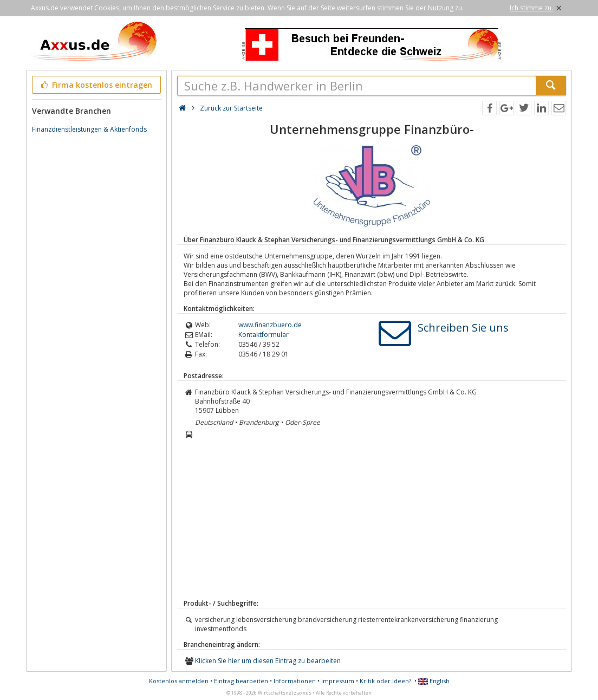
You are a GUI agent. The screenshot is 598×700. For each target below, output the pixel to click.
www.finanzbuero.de (270, 325)
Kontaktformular (264, 335)
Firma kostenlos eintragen (96, 85)
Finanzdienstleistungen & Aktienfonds (89, 129)
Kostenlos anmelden (179, 681)
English (434, 681)
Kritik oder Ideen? (385, 681)
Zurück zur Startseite (231, 108)
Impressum (338, 681)
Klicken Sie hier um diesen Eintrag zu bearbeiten (268, 661)
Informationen (295, 681)
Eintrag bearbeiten (241, 681)
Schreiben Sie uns (463, 328)
